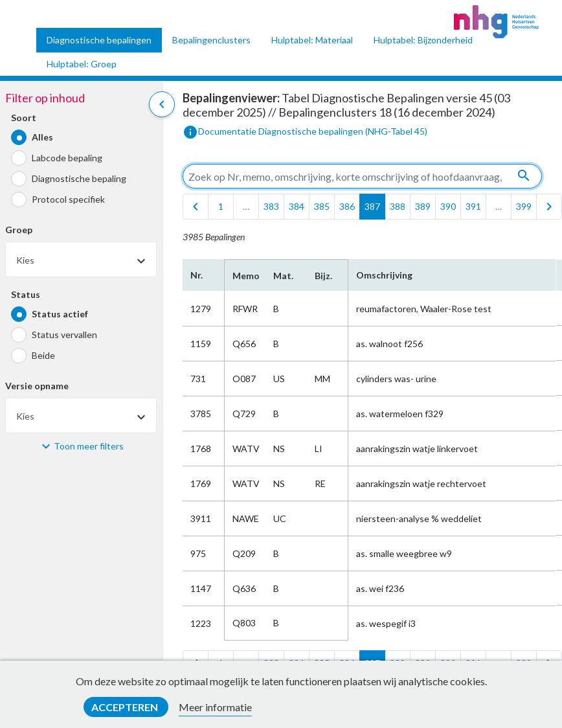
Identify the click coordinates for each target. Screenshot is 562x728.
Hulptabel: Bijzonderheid (423, 40)
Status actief (60, 314)
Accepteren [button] (126, 707)
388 (398, 206)
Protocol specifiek (68, 199)
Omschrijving (384, 275)
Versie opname (37, 386)
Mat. (283, 276)
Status (26, 294)
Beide (43, 355)
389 (423, 206)
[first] (196, 207)
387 (372, 206)
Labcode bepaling (67, 158)
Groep (19, 230)
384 (297, 206)
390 (448, 206)
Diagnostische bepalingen (99, 40)
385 (322, 206)
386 (347, 206)
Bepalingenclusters (211, 40)
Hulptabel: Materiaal (312, 40)
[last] (549, 207)
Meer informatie (215, 707)
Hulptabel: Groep (82, 64)
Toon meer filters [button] (89, 446)
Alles (42, 137)
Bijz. (323, 276)
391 (473, 206)
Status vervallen (64, 335)
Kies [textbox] (25, 260)
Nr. (197, 275)
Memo (245, 276)
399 (524, 206)
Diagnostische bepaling (79, 178)
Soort (24, 118)
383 (271, 206)
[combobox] (81, 259)
